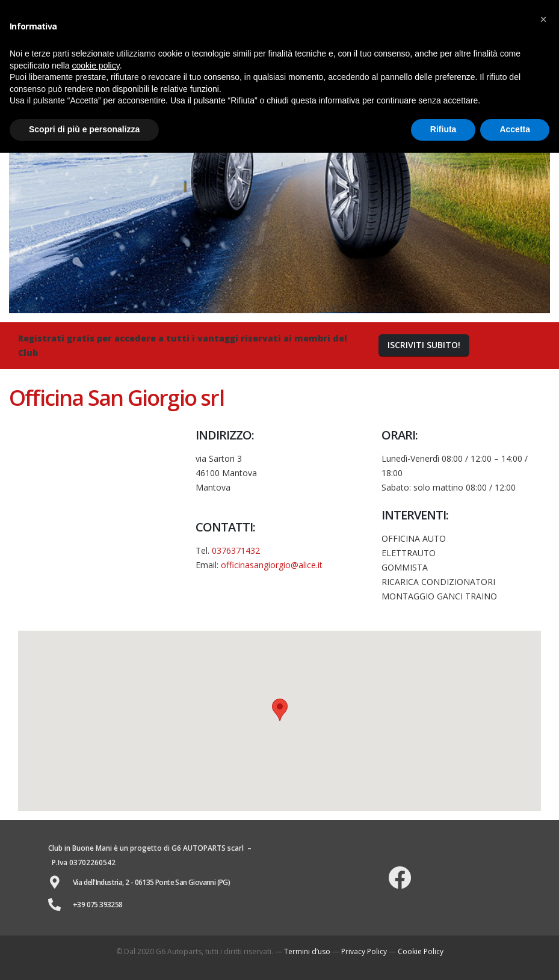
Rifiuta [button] (443, 129)
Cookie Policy (421, 951)
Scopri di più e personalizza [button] (84, 129)
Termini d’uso (307, 951)
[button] (424, 345)
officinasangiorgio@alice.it (272, 565)
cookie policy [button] (96, 66)
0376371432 (236, 550)
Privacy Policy (364, 951)
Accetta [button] (515, 129)
